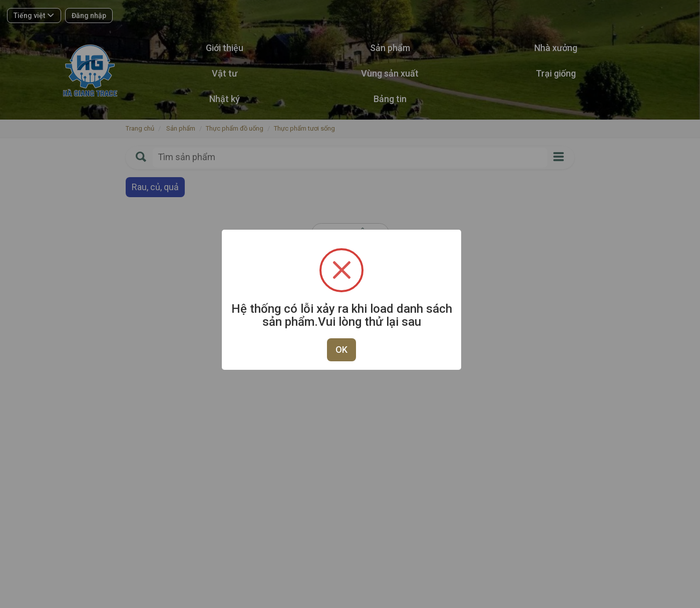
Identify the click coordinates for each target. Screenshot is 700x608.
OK (341, 350)
